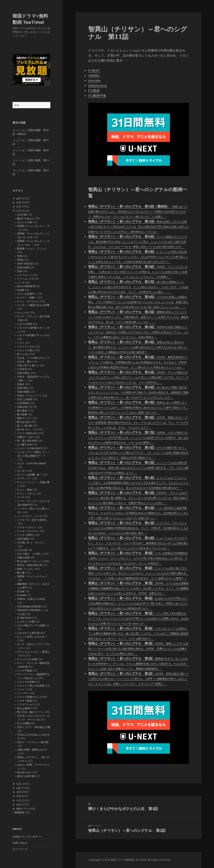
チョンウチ (23, 313)
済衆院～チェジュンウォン (32, 576)
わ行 (19, 804)
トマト (21, 343)
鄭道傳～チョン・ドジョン (32, 249)
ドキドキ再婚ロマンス (29, 697)
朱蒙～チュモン (26, 569)
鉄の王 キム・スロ (27, 429)
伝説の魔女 (23, 539)
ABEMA (94, 75)
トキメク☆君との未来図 (31, 686)
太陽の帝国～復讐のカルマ (32, 750)
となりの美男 (24, 324)
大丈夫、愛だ (24, 362)
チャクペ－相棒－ (27, 298)
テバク (21, 497)
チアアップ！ (24, 478)
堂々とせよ (23, 354)
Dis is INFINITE (26, 286)
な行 (19, 784)
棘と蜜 (21, 573)
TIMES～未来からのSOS (31, 599)
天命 (19, 271)
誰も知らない (24, 772)
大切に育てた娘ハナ (28, 365)
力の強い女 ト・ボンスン (31, 542)
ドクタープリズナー (28, 531)
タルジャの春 (24, 222)
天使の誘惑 (23, 267)
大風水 (21, 384)
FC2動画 (94, 90)
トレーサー (23, 693)
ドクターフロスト (27, 527)
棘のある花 (23, 422)
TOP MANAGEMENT (29, 606)
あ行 (19, 198)
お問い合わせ (20, 843)
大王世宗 (22, 369)
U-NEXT (94, 70)
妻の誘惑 (22, 411)
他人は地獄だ (24, 708)
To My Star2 (24, 618)
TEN (20, 256)
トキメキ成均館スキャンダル (33, 335)
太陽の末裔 (23, 557)
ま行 (19, 792)
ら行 (19, 800)
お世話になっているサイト (28, 836)
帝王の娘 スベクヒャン (30, 561)
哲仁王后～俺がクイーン (31, 712)
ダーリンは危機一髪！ (29, 475)
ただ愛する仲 (24, 444)
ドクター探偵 (24, 701)
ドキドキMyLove (27, 433)
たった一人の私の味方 (29, 448)
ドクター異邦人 (26, 535)
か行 (19, 202)
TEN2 (20, 260)
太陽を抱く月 (24, 407)
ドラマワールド (26, 704)
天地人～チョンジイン (29, 395)
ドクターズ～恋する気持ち (32, 520)
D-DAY (21, 591)
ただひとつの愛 (26, 622)
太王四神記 (23, 403)
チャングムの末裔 (27, 659)
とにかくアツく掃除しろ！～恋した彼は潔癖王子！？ (33, 454)
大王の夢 (22, 215)
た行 (19, 211)
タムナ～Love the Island (31, 463)
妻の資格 (22, 414)
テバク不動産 (24, 671)
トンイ (21, 282)
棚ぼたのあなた (26, 218)
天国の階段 (23, 392)
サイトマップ (20, 849)
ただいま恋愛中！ (27, 294)
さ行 (19, 206)
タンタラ (22, 471)
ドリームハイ (24, 275)
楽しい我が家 (24, 426)
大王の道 (22, 550)
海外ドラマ (23, 809)
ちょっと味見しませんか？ (32, 637)
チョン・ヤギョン (27, 493)
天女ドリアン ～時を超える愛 (34, 727)
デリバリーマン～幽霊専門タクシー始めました (33, 676)
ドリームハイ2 (25, 279)
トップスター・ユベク (29, 516)
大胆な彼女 (23, 373)
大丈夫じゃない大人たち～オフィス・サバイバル (33, 718)
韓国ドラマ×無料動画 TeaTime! (30, 19)
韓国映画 (19, 812)
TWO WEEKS (25, 264)
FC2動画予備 (97, 95)
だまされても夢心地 (28, 633)
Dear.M (21, 595)
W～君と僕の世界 (27, 441)
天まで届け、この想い (29, 554)
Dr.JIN (20, 290)
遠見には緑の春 (26, 776)
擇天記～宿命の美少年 (29, 565)
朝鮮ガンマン (24, 418)
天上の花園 (23, 723)
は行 (19, 788)
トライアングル (26, 347)
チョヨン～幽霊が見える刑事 (33, 305)
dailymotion (98, 85)
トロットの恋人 (26, 350)
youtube (94, 80)
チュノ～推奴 (24, 490)
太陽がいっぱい (26, 437)
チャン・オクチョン (28, 301)
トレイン (22, 689)
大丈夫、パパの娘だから (31, 358)
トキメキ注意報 (26, 682)
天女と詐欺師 (24, 399)
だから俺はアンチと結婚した (33, 625)
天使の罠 (22, 388)
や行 (19, 796)
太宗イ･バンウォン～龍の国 (33, 742)
